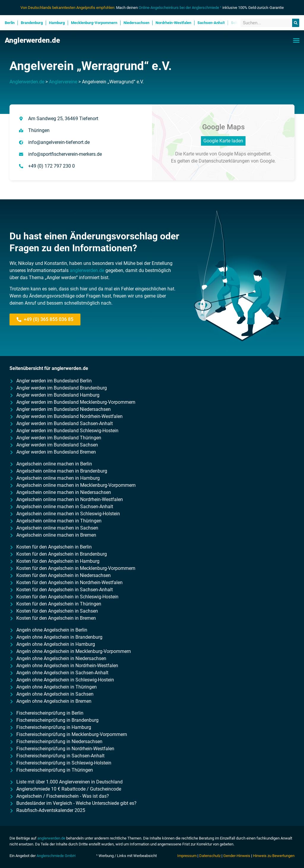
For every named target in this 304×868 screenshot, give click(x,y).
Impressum (187, 856)
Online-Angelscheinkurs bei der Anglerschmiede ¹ (180, 8)
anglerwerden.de (87, 270)
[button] (296, 40)
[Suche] (296, 23)
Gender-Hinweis (237, 856)
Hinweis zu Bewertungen (274, 856)
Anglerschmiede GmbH (56, 856)
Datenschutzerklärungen (224, 161)
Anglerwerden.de (32, 40)
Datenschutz (210, 856)
